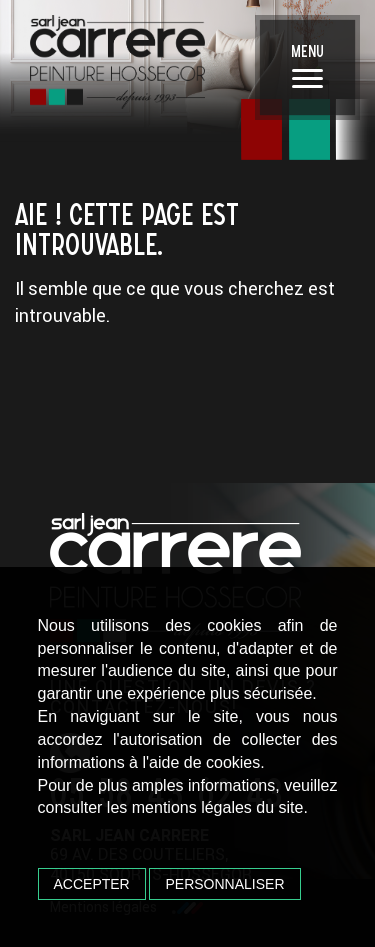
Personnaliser (224, 884)
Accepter (92, 884)
